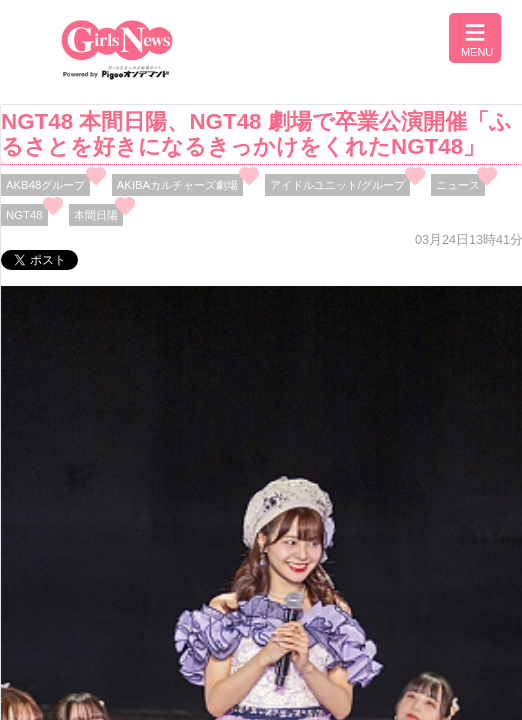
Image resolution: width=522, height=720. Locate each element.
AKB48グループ (45, 185)
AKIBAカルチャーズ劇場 (177, 185)
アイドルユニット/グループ (337, 185)
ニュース (458, 185)
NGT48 (24, 215)
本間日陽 (96, 215)
